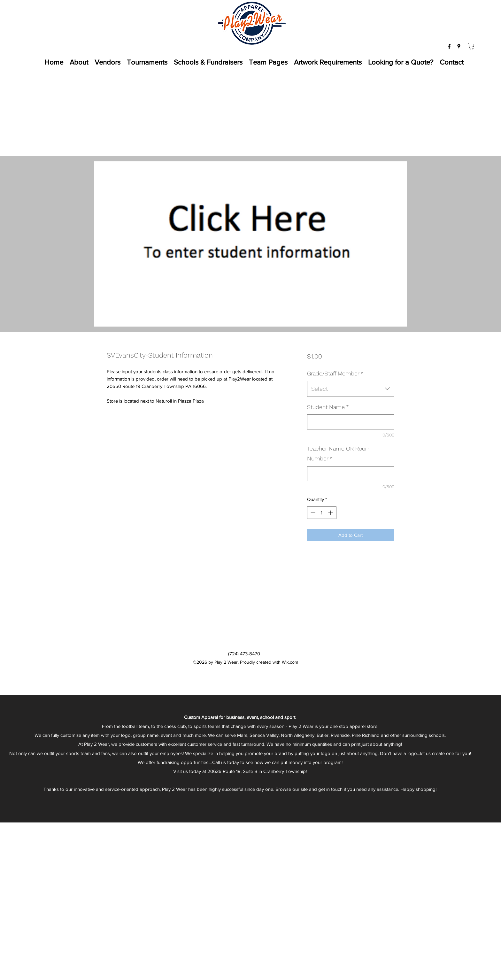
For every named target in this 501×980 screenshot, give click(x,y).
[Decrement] (312, 513)
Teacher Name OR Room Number (339, 454)
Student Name (328, 407)
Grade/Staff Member (335, 373)
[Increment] (331, 513)
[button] (471, 46)
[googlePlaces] (459, 46)
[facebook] (449, 46)
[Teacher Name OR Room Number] (351, 474)
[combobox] (351, 389)
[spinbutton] (322, 513)
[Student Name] (351, 422)
